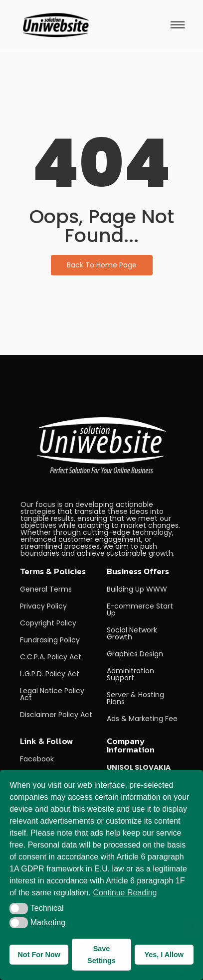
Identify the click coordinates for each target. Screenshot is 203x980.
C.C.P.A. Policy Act (51, 657)
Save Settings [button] (101, 955)
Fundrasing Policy (50, 640)
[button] (19, 908)
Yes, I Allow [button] (164, 955)
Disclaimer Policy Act (56, 715)
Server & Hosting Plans (135, 698)
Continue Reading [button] (125, 893)
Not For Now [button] (39, 955)
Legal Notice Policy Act (52, 694)
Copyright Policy (48, 623)
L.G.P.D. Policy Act (50, 674)
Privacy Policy (43, 606)
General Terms (46, 589)
